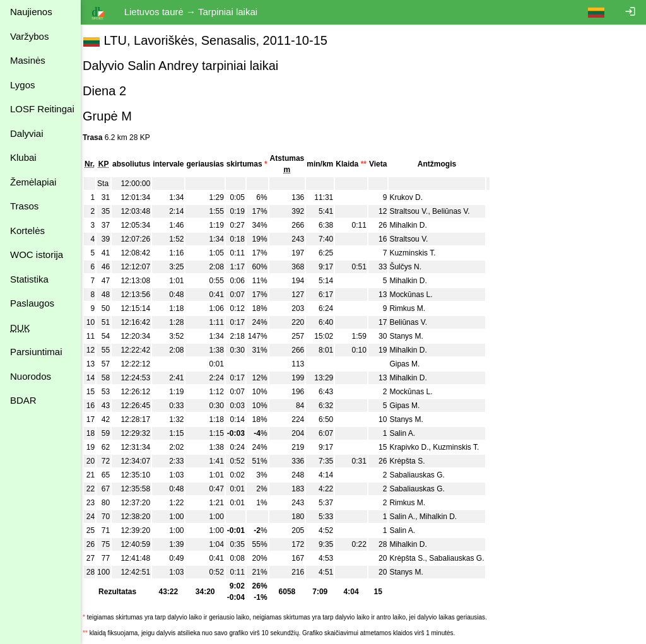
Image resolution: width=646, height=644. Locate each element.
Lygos (22, 85)
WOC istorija (37, 255)
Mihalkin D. (416, 225)
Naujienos (31, 12)
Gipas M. (413, 364)
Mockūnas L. (419, 295)
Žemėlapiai (33, 182)
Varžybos (29, 36)
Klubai (23, 157)
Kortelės (27, 231)
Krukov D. (414, 197)
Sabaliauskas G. (425, 475)
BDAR (23, 400)
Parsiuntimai (36, 352)
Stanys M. (414, 336)
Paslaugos (32, 303)
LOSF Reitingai (42, 109)
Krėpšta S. (415, 461)
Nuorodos (31, 376)
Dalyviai (27, 133)
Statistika (29, 279)
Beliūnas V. (459, 211)
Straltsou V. (417, 211)
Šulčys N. (414, 267)
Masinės (28, 60)
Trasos (24, 206)
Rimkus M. (415, 308)
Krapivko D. (417, 447)
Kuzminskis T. (420, 253)
